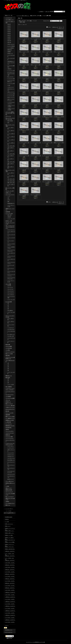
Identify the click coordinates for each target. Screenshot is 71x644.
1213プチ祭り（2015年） (10, 576)
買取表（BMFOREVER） (10, 549)
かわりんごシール (11, 474)
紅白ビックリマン (11, 97)
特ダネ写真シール (11, 460)
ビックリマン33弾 (11, 71)
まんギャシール (11, 455)
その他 (9, 85)
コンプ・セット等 (11, 219)
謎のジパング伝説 (9, 354)
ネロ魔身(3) (24, 130)
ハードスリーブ (9, 18)
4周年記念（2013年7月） (10, 565)
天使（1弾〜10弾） (11, 146)
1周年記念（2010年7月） (10, 551)
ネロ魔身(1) (47, 117)
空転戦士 (7, 429)
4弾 (8, 309)
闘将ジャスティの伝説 (10, 417)
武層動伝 (9, 52)
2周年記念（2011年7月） (10, 556)
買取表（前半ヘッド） (10, 531)
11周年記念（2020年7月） (10, 597)
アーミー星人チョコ (10, 481)
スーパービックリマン (10, 195)
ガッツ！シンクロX (9, 413)
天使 (8, 198)
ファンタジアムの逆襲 (10, 398)
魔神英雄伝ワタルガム (10, 426)
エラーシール (8, 116)
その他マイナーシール (10, 407)
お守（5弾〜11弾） (11, 181)
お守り (9, 200)
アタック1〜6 (10, 287)
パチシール (8, 400)
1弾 (8, 303)
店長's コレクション (9, 524)
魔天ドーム (8, 505)
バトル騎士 (8, 350)
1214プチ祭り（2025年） (10, 622)
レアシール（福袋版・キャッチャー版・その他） (10, 113)
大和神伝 (7, 501)
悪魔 (8, 202)
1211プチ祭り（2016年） (10, 581)
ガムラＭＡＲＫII (11, 329)
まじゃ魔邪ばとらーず (10, 418)
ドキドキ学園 (8, 284)
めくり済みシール (11, 334)
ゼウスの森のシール (10, 20)
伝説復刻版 (8, 212)
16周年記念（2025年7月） (10, 620)
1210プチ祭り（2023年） (10, 613)
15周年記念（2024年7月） (10, 615)
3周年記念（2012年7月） (10, 560)
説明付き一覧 (55, 27)
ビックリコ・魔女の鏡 (10, 406)
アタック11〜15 (11, 291)
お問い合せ (48, 12)
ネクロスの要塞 (9, 346)
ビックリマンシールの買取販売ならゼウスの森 (35, 642)
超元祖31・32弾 (9, 221)
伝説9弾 (9, 39)
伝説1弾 (9, 24)
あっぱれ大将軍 (9, 302)
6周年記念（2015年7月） (10, 574)
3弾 (8, 307)
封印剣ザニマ (8, 402)
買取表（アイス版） (9, 535)
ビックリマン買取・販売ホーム (23, 16)
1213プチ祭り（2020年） (10, 599)
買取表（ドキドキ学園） (10, 542)
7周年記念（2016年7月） (10, 579)
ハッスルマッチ (11, 328)
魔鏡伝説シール (9, 376)
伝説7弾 (9, 35)
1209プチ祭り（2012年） (10, 563)
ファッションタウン (10, 431)
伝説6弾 (9, 33)
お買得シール (8, 193)
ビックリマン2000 (9, 214)
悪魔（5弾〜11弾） (11, 183)
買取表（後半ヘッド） (10, 533)
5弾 (8, 370)
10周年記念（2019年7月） (10, 592)
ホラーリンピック (9, 492)
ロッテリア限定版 (11, 46)
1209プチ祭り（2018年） (10, 590)
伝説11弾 (9, 42)
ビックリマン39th (11, 96)
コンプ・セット (11, 446)
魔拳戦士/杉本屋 (9, 490)
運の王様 (7, 411)
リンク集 (7, 522)
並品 (8, 123)
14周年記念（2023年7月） (10, 611)
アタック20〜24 (11, 295)
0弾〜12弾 (9, 215)
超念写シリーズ (11, 479)
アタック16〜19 (11, 293)
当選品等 (9, 217)
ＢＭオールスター (11, 44)
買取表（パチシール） (10, 547)
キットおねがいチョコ (10, 503)
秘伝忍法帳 (8, 345)
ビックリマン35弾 (11, 83)
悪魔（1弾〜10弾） (11, 162)
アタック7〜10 (10, 289)
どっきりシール (11, 448)
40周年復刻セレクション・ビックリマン (11, 63)
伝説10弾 (9, 41)
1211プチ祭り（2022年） (10, 608)
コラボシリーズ (11, 87)
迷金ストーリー (9, 488)
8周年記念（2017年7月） (10, 583)
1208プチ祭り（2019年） (10, 595)
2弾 (8, 305)
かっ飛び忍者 (8, 422)
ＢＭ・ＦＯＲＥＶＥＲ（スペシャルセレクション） (10, 227)
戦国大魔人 (8, 356)
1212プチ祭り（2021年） (10, 604)
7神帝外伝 (9, 69)
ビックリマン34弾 (11, 79)
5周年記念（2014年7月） (10, 570)
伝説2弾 (9, 26)
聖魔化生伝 (10, 50)
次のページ (62, 28)
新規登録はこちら (9, 630)
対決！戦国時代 (9, 387)
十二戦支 (7, 486)
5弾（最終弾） (10, 311)
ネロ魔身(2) (59, 117)
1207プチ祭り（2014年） (10, 572)
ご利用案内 (41, 12)
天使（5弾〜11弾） (11, 179)
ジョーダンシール (11, 458)
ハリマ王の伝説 (9, 348)
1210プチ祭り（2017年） (10, 586)
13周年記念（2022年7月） (10, 606)
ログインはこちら (9, 632)
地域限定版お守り (11, 203)
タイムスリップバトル (10, 352)
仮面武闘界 (8, 415)
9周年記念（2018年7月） (10, 588)
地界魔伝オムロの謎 (10, 420)
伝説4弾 (9, 30)
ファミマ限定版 (11, 48)
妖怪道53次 (8, 435)
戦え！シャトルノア (10, 497)
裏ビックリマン (11, 77)
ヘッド (9, 196)
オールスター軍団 (9, 437)
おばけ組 (9, 285)
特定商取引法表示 (9, 517)
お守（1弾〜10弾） (11, 154)
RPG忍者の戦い (9, 428)
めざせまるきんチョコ (10, 409)
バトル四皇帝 (8, 396)
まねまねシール (11, 456)
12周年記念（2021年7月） (10, 602)
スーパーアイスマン (10, 439)
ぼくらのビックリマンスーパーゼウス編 (11, 74)
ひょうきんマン (9, 424)
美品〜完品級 (10, 121)
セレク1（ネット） (11, 230)
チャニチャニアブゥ (10, 395)
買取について (8, 526)
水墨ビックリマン (11, 92)
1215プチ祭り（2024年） (10, 618)
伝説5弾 (9, 31)
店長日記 (7, 519)
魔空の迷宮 (8, 378)
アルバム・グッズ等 (10, 191)
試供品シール (10, 53)
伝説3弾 (9, 28)
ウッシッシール (11, 453)
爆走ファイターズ (9, 404)
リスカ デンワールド (10, 433)
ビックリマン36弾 (11, 94)
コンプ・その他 (11, 384)
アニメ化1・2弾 (11, 336)
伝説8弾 (9, 37)
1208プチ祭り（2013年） (10, 567)
